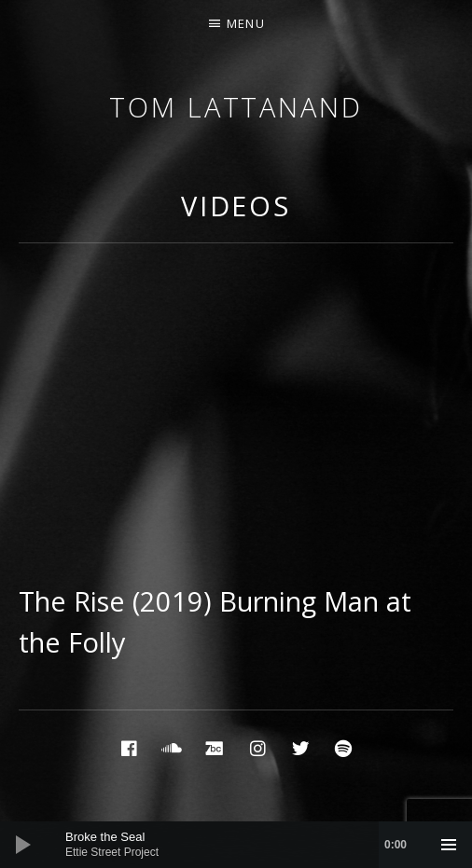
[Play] (23, 845)
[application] (236, 845)
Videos (236, 206)
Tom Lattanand (236, 107)
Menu (246, 23)
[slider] (245, 845)
